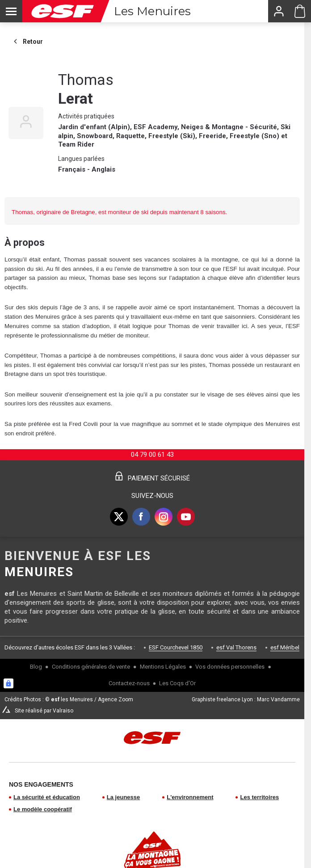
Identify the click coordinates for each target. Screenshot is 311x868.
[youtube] (186, 517)
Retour (27, 41)
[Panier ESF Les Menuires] (300, 11)
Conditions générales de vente (91, 667)
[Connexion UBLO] (8, 683)
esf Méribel (285, 647)
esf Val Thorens (236, 647)
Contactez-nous (129, 683)
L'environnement (190, 797)
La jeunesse (123, 797)
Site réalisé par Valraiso (44, 711)
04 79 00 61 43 (152, 455)
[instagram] (164, 517)
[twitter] (119, 517)
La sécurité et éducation (47, 797)
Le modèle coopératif (43, 809)
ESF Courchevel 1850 (176, 647)
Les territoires (259, 797)
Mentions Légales (163, 667)
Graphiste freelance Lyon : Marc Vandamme (246, 699)
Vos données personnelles (230, 667)
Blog (36, 667)
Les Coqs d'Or (177, 683)
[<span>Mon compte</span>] (278, 11)
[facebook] (141, 517)
